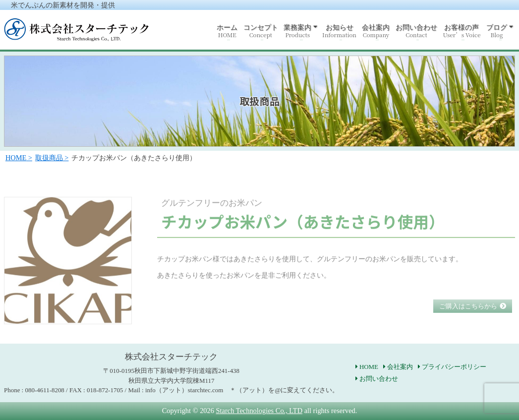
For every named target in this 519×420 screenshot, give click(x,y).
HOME (369, 367)
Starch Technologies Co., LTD (259, 411)
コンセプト (261, 31)
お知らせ (339, 31)
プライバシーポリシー (454, 367)
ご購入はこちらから (468, 318)
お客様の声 (461, 31)
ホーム (227, 31)
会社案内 (376, 31)
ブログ (497, 31)
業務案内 (297, 31)
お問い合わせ (416, 31)
